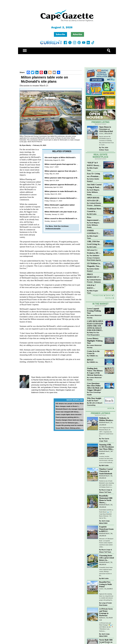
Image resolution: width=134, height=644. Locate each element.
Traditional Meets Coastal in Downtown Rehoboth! (94, 210)
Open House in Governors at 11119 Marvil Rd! (106, 129)
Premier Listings (100, 413)
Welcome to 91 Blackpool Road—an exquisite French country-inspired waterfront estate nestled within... (106, 543)
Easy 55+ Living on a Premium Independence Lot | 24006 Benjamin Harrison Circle (94, 175)
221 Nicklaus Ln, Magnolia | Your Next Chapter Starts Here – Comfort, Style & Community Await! (94, 265)
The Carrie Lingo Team (104, 440)
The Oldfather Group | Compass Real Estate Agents (94, 258)
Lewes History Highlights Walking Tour (95, 341)
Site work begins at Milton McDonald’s (60, 157)
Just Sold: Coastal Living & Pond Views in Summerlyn (94, 186)
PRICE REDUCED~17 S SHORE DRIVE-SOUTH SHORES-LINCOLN (94, 276)
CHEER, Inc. (94, 356)
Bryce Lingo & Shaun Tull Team (106, 491)
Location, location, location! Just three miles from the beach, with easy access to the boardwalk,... (106, 459)
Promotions (98, 295)
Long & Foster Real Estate (106, 604)
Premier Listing (101, 122)
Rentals (109, 298)
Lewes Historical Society (94, 316)
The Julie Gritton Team (104, 149)
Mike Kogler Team (93, 169)
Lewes (101, 134)
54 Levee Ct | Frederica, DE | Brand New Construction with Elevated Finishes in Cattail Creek (94, 252)
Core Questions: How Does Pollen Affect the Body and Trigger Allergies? (95, 387)
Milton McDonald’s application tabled (60, 205)
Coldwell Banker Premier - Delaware (94, 204)
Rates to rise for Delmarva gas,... (67, 423)
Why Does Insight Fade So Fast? (94, 399)
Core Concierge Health (94, 393)
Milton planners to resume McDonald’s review (63, 198)
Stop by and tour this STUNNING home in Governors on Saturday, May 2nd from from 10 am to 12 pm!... (106, 141)
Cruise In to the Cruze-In (93, 352)
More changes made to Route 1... (68, 406)
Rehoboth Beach (104, 423)
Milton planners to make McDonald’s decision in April (66, 191)
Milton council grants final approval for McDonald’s (65, 164)
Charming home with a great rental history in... (107, 558)
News (109, 295)
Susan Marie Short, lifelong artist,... (68, 428)
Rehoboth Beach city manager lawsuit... (70, 409)
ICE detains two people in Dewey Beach (70, 404)
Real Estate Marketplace (100, 156)
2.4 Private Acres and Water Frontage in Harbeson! (106, 612)
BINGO (90, 360)
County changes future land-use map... (70, 420)
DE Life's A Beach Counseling (95, 404)
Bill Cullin (93, 214)
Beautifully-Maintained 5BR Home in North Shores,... (106, 499)
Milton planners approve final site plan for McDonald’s (66, 171)
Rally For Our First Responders (93, 334)
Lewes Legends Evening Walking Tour (94, 311)
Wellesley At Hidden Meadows (106, 419)
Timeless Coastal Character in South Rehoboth (106, 471)
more (110, 408)
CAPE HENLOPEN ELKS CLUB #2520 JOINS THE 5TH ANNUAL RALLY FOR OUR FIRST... (95, 326)
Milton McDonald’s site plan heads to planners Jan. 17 (66, 212)
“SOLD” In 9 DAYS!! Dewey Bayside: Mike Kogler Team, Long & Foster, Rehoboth (93, 164)
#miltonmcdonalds (53, 229)
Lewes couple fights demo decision (69, 414)
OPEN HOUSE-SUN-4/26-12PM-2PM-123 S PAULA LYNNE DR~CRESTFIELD (94, 199)
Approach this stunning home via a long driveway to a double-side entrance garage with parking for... (106, 597)
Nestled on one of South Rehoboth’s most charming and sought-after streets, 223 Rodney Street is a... (107, 484)
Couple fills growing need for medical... (70, 425)
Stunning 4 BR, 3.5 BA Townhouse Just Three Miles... (107, 447)
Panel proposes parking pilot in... (68, 417)
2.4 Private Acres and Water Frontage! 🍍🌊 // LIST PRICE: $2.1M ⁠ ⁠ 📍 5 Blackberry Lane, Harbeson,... (106, 627)
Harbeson (102, 618)
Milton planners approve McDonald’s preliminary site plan (68, 185)
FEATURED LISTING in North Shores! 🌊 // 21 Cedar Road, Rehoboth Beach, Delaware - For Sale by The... (106, 514)
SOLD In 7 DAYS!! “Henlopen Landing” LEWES (91, 287)
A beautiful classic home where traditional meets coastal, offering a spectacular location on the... (106, 571)
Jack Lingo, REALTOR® (105, 522)
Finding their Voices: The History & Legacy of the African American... (95, 372)
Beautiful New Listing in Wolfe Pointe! (106, 584)
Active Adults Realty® (93, 180)
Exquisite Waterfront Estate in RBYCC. (106, 529)
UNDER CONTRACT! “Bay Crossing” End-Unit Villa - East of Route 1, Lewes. (93, 232)
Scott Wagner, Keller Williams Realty (93, 192)
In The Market (100, 304)
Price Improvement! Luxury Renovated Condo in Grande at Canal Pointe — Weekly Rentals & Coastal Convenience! (94, 219)
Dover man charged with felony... (68, 412)
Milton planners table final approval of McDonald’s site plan (69, 178)
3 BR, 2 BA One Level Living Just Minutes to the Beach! (94, 243)
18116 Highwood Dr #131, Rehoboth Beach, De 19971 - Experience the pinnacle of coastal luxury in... (107, 432)
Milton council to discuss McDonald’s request (63, 218)
